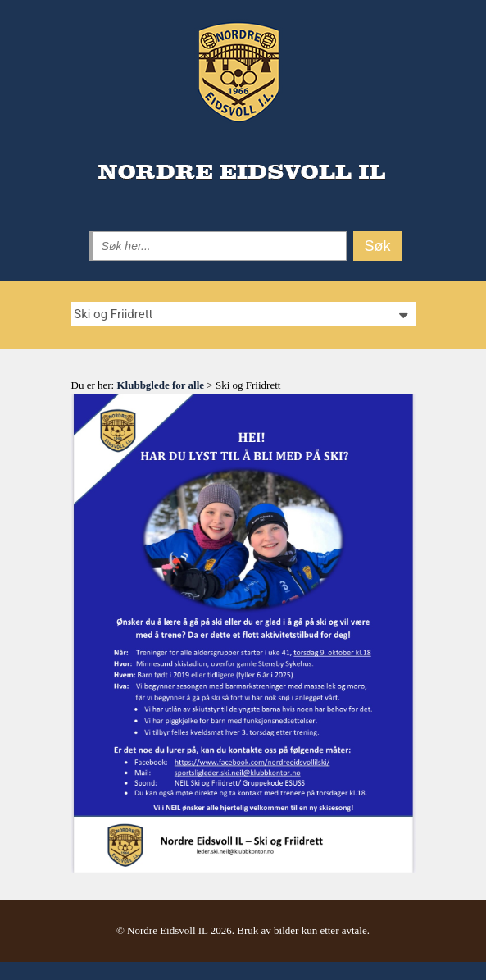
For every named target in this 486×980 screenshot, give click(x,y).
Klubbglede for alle (160, 385)
